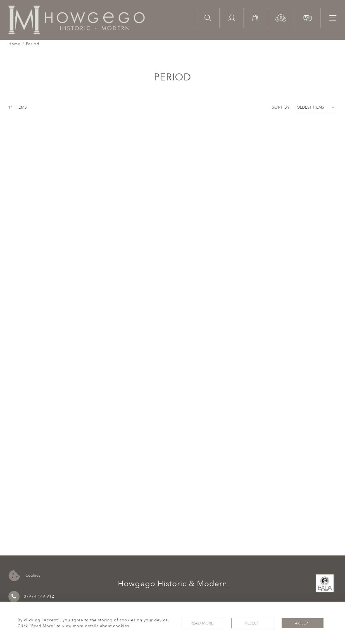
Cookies (24, 576)
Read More (202, 623)
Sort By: (281, 107)
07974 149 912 (31, 597)
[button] (281, 17)
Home (14, 44)
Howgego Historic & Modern (173, 584)
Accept (303, 623)
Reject (252, 623)
